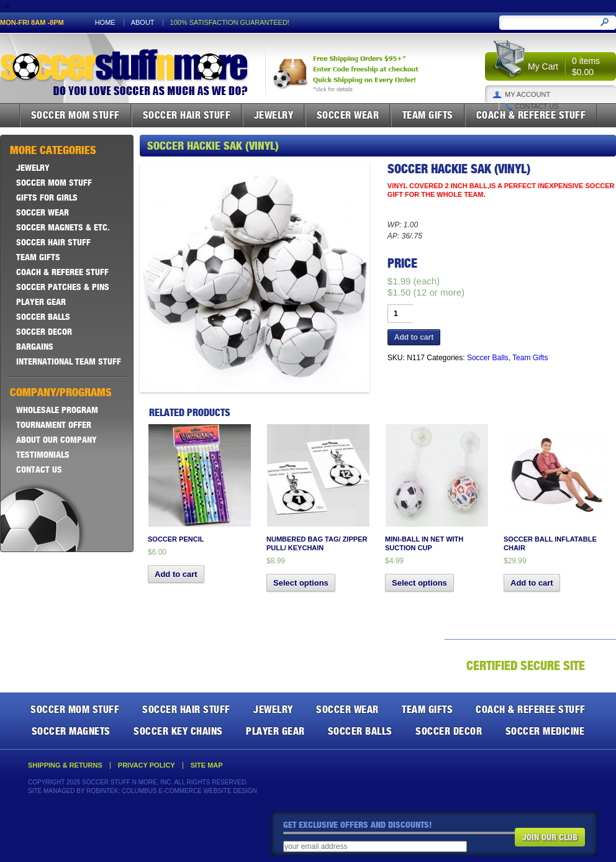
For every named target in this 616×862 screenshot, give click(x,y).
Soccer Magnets (71, 731)
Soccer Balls (488, 358)
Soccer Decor (44, 332)
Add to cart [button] (176, 574)
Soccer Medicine (545, 731)
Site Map (207, 765)
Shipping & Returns (65, 765)
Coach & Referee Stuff (531, 115)
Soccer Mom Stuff (75, 115)
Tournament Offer (54, 425)
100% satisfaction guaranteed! (230, 23)
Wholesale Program (57, 410)
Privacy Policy (147, 765)
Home (105, 23)
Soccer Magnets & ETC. (63, 227)
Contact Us (537, 107)
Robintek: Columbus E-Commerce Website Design (171, 791)
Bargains (35, 347)
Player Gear (41, 302)
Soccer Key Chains (178, 731)
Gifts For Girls (47, 197)
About (143, 23)
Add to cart (414, 337)
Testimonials (43, 455)
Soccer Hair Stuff (187, 115)
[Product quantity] (400, 314)
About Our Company (57, 440)
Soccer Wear (348, 115)
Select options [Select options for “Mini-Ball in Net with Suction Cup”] (419, 583)
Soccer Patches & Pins (63, 287)
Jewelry (274, 115)
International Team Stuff (69, 361)
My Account (528, 95)
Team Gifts (428, 115)
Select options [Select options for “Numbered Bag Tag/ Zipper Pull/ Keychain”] (301, 583)
